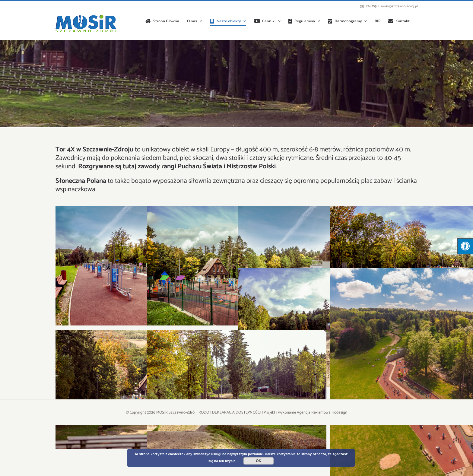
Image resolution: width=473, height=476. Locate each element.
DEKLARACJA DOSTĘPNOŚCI (236, 413)
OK (259, 461)
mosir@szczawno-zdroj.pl (399, 6)
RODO (204, 413)
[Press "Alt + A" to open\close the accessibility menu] (465, 246)
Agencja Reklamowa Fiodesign (322, 413)
